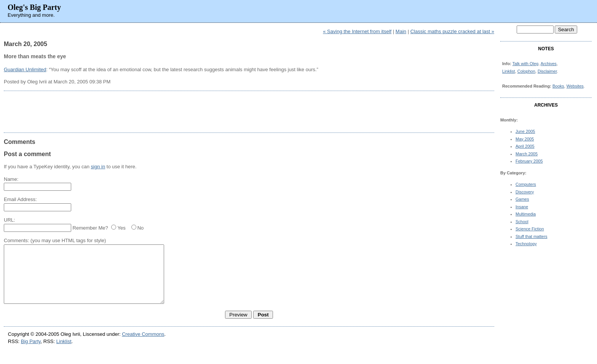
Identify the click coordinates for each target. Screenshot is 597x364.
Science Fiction (530, 229)
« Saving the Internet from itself (357, 31)
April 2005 (525, 146)
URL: (10, 220)
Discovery (525, 192)
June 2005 (525, 131)
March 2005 (527, 154)
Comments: (16, 240)
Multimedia (526, 214)
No (141, 228)
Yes (121, 228)
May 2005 (525, 139)
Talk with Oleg (525, 64)
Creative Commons (143, 346)
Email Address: (20, 199)
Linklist (509, 71)
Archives (549, 64)
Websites (575, 86)
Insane (522, 207)
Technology (526, 244)
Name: (11, 179)
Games (522, 199)
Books (558, 86)
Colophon (526, 71)
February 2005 (529, 161)
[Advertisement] (249, 112)
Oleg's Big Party (34, 7)
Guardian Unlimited (25, 69)
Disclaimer (547, 71)
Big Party (31, 353)
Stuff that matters (532, 236)
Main (401, 31)
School (522, 222)
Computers (526, 184)
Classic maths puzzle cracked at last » (452, 31)
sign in (98, 167)
